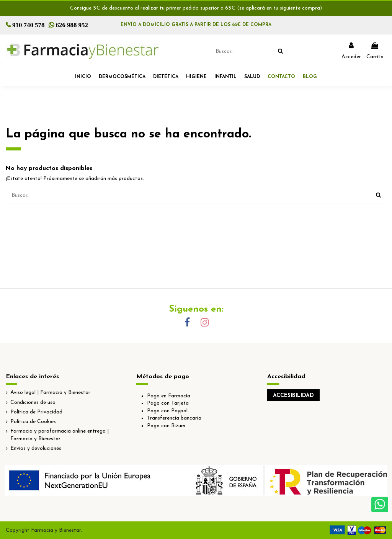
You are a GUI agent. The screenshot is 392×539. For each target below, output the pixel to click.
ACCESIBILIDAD (293, 396)
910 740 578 (29, 25)
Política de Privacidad (36, 412)
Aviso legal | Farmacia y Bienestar (50, 393)
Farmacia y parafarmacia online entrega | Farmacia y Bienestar (60, 435)
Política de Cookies (33, 422)
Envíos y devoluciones (36, 448)
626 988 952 (72, 25)
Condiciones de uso (33, 403)
